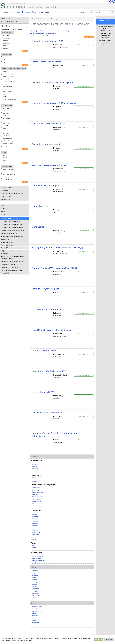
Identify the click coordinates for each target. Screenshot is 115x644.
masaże (5, 46)
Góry (3, 206)
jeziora (5, 158)
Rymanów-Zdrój (36, 594)
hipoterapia (6, 79)
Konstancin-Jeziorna (37, 581)
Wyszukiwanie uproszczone (10, 21)
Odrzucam (109, 640)
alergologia (6, 108)
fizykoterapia (7, 36)
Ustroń (33, 597)
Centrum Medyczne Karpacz (45, 289)
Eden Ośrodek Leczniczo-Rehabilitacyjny (51, 330)
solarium (5, 97)
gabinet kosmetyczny (9, 76)
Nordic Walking (7, 87)
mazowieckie (35, 619)
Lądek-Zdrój (35, 585)
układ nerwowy (7, 138)
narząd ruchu (7, 121)
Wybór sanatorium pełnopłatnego (12, 236)
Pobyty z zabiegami (7, 245)
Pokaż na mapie (89, 37)
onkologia (6, 128)
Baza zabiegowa (6, 187)
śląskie (33, 610)
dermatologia (7, 113)
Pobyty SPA (5, 248)
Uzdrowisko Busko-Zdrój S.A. (46, 186)
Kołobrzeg (34, 579)
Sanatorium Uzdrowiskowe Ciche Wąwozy (52, 82)
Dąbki (33, 574)
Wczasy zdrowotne (7, 242)
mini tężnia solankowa (9, 84)
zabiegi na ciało (7, 179)
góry (4, 155)
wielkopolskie (35, 622)
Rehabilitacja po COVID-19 (10, 267)
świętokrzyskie (35, 608)
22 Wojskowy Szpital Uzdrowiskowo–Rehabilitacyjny (57, 247)
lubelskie (34, 613)
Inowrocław (35, 576)
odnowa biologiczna (9, 89)
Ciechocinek (35, 572)
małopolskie (35, 615)
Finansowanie (6, 190)
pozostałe (6, 48)
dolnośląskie (35, 617)
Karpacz (34, 577)
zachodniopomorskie (37, 612)
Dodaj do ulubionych (84, 45)
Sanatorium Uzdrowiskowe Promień (49, 165)
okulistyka (6, 126)
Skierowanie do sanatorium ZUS (11, 224)
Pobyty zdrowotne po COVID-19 (12, 270)
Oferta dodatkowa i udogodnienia (12, 193)
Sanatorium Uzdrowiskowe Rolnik (48, 144)
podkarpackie (35, 621)
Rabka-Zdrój (35, 592)
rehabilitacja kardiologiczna (38, 31)
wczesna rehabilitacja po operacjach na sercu (43, 33)
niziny (5, 160)
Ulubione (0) (84, 12)
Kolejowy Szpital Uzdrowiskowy (47, 413)
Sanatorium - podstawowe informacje (13, 261)
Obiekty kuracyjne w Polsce (10, 12)
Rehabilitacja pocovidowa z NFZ (11, 264)
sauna (5, 94)
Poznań (34, 590)
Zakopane (34, 599)
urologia (5, 146)
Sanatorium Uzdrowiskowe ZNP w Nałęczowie (54, 103)
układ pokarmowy (8, 143)
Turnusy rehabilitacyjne (41, 12)
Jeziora (3, 209)
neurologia (6, 123)
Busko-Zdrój (35, 570)
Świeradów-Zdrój (36, 595)
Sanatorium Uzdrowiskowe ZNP (47, 41)
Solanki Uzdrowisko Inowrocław (47, 62)
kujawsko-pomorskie (37, 606)
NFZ (4, 57)
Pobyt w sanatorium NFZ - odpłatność (13, 230)
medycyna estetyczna (9, 174)
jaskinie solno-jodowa (9, 82)
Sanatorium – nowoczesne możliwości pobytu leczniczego (13, 257)
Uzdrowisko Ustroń (41, 206)
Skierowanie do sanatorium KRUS (12, 227)
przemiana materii (8, 131)
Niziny (3, 215)
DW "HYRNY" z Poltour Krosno (47, 309)
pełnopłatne (6, 60)
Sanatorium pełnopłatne (9, 233)
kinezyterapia (7, 43)
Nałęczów (34, 586)
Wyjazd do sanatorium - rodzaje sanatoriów (11, 252)
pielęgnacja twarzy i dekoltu (11, 177)
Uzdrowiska (5, 239)
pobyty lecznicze (8, 92)
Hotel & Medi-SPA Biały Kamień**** (49, 371)
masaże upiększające (9, 172)
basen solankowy (8, 74)
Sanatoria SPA (6, 199)
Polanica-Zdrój (35, 588)
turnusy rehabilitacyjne (9, 99)
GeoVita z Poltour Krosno (44, 351)
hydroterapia (7, 38)
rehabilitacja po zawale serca (71, 31)
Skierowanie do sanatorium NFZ (11, 221)
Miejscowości (5, 18)
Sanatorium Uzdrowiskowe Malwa (48, 124)
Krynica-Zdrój (35, 583)
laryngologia (7, 118)
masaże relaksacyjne (9, 169)
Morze (3, 212)
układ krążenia (7, 136)
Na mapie (26, 12)
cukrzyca (5, 111)
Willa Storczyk (39, 227)
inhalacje (5, 41)
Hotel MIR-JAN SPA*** (43, 392)
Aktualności (5, 273)
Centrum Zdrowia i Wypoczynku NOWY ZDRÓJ (55, 268)
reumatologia (7, 133)
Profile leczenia (6, 196)
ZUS (4, 62)
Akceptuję (98, 640)
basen (5, 71)
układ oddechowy (8, 141)
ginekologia (6, 116)
